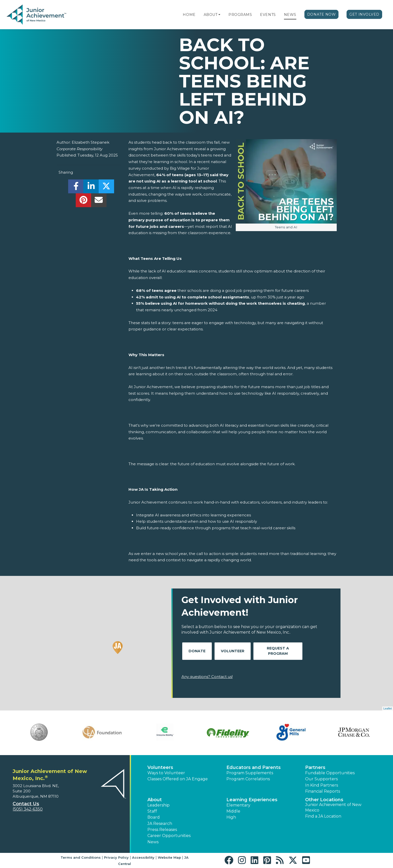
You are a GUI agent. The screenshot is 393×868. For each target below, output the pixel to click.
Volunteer (233, 651)
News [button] (153, 842)
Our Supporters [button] (321, 779)
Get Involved (364, 14)
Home (189, 15)
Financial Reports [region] (323, 791)
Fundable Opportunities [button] (330, 773)
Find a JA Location (323, 816)
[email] (99, 201)
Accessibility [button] (143, 857)
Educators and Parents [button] (254, 767)
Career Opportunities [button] (169, 836)
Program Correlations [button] (248, 779)
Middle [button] (233, 811)
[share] (76, 188)
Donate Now (322, 14)
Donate (197, 651)
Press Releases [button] (162, 830)
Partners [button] (315, 767)
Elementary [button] (238, 805)
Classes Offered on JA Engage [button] (178, 779)
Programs (240, 15)
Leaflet (388, 708)
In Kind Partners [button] (322, 785)
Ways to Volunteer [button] (166, 773)
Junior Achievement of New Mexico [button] (333, 807)
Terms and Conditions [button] (81, 857)
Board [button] (154, 817)
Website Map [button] (169, 857)
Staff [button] (152, 811)
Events (268, 15)
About (211, 15)
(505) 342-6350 (28, 809)
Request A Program (278, 651)
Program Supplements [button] (250, 773)
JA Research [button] (160, 824)
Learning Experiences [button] (252, 800)
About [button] (155, 800)
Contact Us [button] (26, 804)
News (290, 15)
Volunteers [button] (160, 767)
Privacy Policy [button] (116, 857)
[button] (219, 15)
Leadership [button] (159, 805)
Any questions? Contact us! (207, 677)
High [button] (231, 817)
